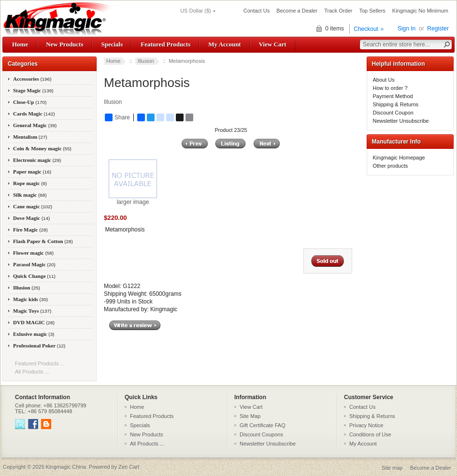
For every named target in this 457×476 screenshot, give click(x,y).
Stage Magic (33, 90)
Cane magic (33, 206)
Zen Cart (129, 467)
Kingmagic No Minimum (420, 11)
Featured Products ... (40, 363)
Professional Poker (39, 346)
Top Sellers (372, 11)
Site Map (250, 416)
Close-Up (30, 102)
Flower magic (33, 253)
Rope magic (30, 183)
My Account (224, 44)
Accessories (32, 79)
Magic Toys (32, 311)
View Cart (273, 44)
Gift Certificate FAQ (263, 425)
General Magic (35, 125)
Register (438, 29)
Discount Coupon (393, 113)
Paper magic (32, 172)
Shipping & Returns (396, 104)
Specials (112, 44)
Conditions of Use (370, 434)
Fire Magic (30, 230)
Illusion (146, 61)
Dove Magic (31, 218)
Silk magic (30, 195)
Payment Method (393, 96)
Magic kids (30, 299)
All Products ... (32, 372)
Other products (391, 166)
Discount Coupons (261, 434)
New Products (64, 44)
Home (20, 44)
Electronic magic (37, 160)
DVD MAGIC (34, 322)
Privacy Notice (366, 425)
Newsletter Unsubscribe (401, 121)
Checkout (366, 29)
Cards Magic (34, 114)
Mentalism (30, 137)
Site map (392, 468)
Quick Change (34, 276)
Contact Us (257, 11)
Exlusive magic (34, 334)
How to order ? (390, 88)
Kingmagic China (66, 467)
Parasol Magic (34, 264)
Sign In (407, 29)
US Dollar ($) (196, 11)
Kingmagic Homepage (399, 158)
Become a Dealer (297, 11)
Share (117, 117)
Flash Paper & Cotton (43, 241)
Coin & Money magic (42, 148)
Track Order (338, 11)
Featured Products (165, 44)
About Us (384, 80)
